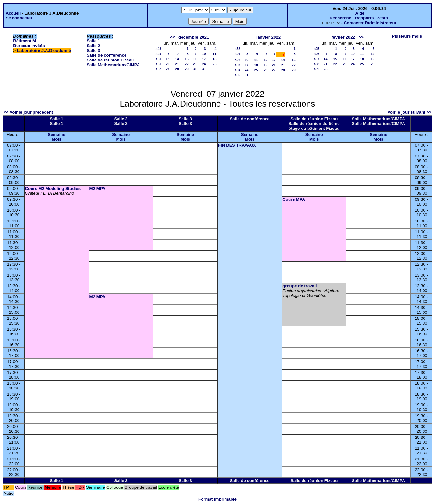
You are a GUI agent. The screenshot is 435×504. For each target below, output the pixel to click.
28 (177, 69)
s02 (238, 60)
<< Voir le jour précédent (28, 112)
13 (168, 59)
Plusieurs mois (407, 36)
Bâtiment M (25, 41)
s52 (159, 69)
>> (361, 37)
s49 (159, 54)
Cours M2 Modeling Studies (53, 189)
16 (195, 59)
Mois (56, 139)
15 (187, 59)
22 (187, 64)
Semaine (57, 134)
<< (172, 37)
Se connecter (19, 18)
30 (195, 69)
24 (204, 64)
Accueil (13, 13)
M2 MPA (98, 189)
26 (266, 70)
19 (266, 65)
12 (266, 60)
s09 (317, 69)
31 (204, 69)
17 (204, 59)
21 (177, 64)
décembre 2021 (194, 37)
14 (177, 59)
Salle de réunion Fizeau (110, 60)
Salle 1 (93, 41)
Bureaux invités (29, 46)
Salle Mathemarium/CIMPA (113, 65)
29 (187, 69)
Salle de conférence (107, 55)
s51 (159, 64)
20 (168, 64)
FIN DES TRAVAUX (237, 145)
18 (214, 59)
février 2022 (343, 37)
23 (195, 64)
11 (214, 54)
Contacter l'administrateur (370, 23)
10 (204, 54)
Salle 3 (93, 50)
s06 (317, 54)
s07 (317, 59)
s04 (238, 70)
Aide (360, 13)
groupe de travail (300, 286)
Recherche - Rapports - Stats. (359, 18)
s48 (159, 49)
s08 (317, 64)
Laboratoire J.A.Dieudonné (44, 50)
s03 (238, 65)
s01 (238, 54)
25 (214, 64)
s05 (238, 75)
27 (168, 69)
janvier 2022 (268, 37)
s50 (159, 59)
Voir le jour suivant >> (410, 112)
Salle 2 (93, 46)
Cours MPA (294, 199)
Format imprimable (217, 499)
